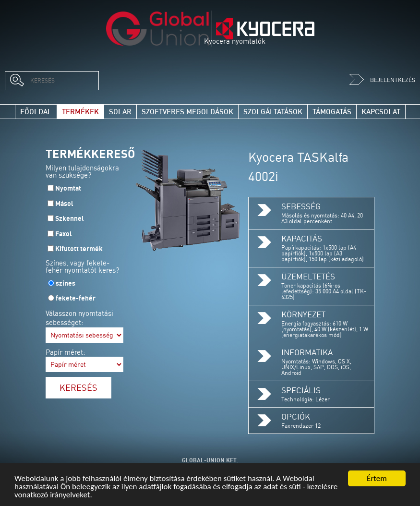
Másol (64, 204)
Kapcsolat (381, 112)
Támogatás (332, 112)
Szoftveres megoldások (187, 112)
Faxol (64, 234)
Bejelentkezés (382, 80)
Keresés (78, 387)
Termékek (80, 112)
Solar (120, 112)
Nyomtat (68, 188)
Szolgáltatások (273, 112)
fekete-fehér (76, 298)
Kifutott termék (79, 249)
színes (66, 283)
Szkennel (70, 218)
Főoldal (36, 112)
